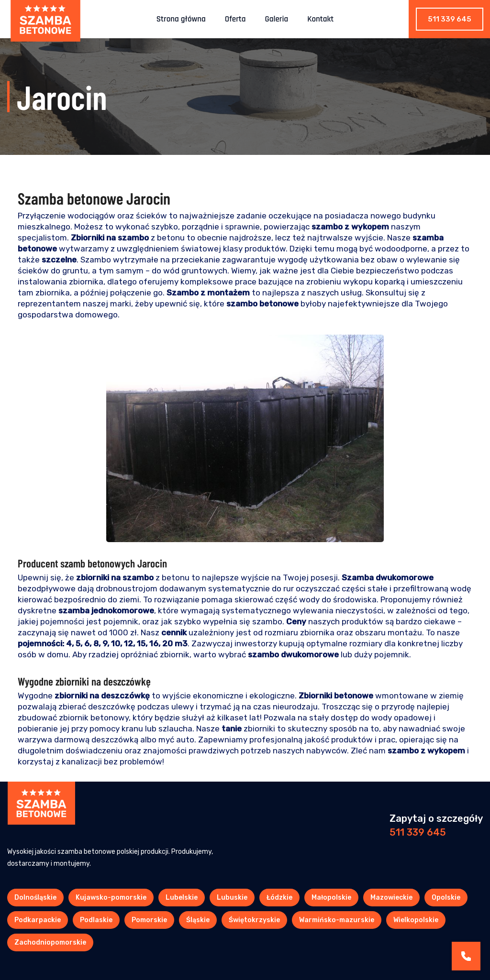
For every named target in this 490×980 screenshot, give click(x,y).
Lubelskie (182, 898)
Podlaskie (96, 920)
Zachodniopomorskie (50, 942)
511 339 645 (450, 19)
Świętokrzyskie (254, 920)
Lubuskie (232, 898)
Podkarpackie (38, 920)
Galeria (277, 19)
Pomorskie (149, 920)
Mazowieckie (391, 898)
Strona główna (181, 19)
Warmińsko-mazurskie (337, 920)
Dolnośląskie (35, 898)
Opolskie (446, 898)
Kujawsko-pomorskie (111, 898)
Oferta (235, 19)
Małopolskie (331, 898)
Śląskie (198, 920)
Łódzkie (279, 898)
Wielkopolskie (416, 920)
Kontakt (320, 19)
